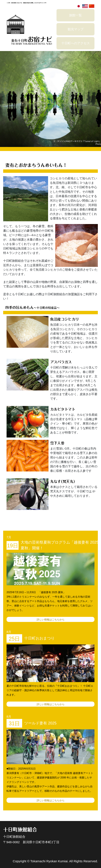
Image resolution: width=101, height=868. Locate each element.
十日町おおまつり (39, 638)
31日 (14, 723)
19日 (13, 545)
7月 (9, 537)
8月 (9, 632)
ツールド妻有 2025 (40, 723)
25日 (14, 639)
